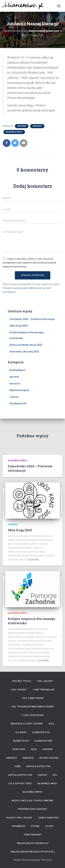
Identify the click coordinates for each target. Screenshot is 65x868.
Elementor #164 (41, 732)
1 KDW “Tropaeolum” (44, 690)
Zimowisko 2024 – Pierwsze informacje (32, 319)
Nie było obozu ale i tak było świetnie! (33, 801)
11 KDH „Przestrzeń (33, 715)
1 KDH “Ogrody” (19, 690)
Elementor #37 (21, 741)
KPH (55, 775)
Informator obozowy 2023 (24, 352)
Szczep (49, 826)
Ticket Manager (32, 835)
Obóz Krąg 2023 (19, 326)
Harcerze (12, 758)
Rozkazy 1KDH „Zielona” (19, 818)
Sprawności (18, 826)
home (18, 766)
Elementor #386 (44, 741)
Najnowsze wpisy (14, 132)
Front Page (19, 749)
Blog (51, 724)
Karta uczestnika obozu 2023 (26, 345)
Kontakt (43, 775)
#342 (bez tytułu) (21, 681)
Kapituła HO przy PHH (38, 766)
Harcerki (47, 749)
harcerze (37, 126)
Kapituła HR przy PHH (20, 775)
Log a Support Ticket (20, 784)
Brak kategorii (18, 370)
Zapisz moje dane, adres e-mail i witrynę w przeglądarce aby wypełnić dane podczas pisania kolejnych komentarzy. (29, 263)
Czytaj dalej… (33, 559)
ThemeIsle (46, 860)
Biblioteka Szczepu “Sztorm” (27, 724)
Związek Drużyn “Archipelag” (33, 843)
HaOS (34, 749)
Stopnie (35, 826)
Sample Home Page (48, 818)
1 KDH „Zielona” (45, 681)
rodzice (14, 397)
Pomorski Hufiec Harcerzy (32, 809)
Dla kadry (21, 732)
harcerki (22, 126)
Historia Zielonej (49, 758)
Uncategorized (18, 403)
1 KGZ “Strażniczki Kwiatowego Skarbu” (32, 707)
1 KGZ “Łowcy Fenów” (33, 698)
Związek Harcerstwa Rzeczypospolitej (32, 852)
